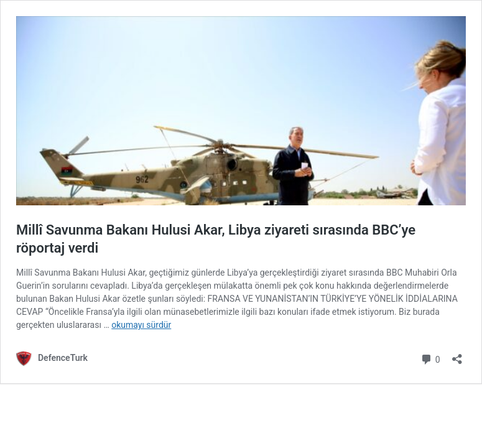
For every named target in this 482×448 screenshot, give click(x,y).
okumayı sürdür (141, 325)
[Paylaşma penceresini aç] (457, 355)
